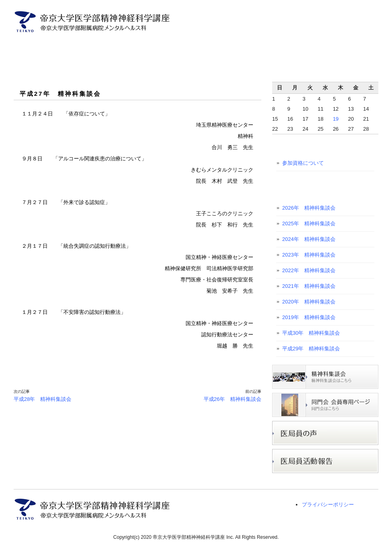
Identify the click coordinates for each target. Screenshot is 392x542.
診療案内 (158, 47)
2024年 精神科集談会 (309, 239)
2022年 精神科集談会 (309, 270)
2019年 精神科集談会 (309, 317)
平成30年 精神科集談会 (311, 333)
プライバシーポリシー (328, 505)
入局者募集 (205, 47)
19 (335, 119)
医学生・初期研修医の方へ (338, 47)
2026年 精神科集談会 (309, 208)
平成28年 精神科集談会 (42, 399)
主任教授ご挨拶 (60, 47)
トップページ (23, 47)
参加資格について (303, 163)
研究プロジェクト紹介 (263, 47)
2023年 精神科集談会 (309, 255)
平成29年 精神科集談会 (311, 349)
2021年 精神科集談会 (309, 286)
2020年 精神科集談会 (309, 302)
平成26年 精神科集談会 (232, 399)
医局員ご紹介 (111, 47)
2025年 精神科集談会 (309, 223)
